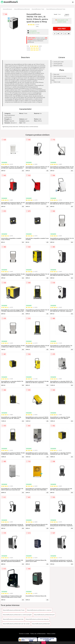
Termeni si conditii (24, 634)
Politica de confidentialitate (38, 634)
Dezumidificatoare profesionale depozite (37, 619)
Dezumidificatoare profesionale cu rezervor (39, 610)
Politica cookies (51, 634)
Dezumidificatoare (8, 9)
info (23, 171)
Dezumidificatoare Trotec (38, 9)
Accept (44, 643)
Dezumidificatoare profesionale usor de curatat (16, 624)
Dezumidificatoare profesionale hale (13, 619)
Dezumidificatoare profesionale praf (44, 615)
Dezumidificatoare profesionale (22, 9)
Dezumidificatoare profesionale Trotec (56, 9)
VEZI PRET (62, 29)
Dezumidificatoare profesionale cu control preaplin (17, 615)
